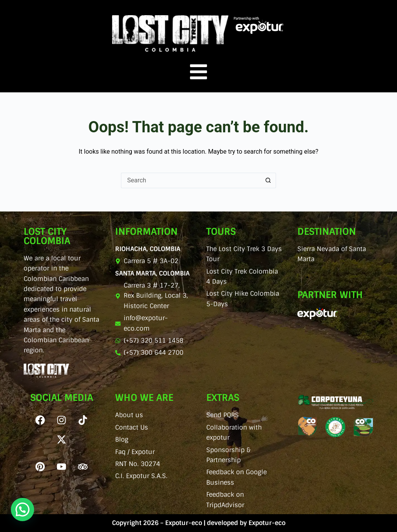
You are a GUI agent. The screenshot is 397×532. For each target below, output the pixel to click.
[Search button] (268, 180)
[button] (22, 509)
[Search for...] (191, 180)
